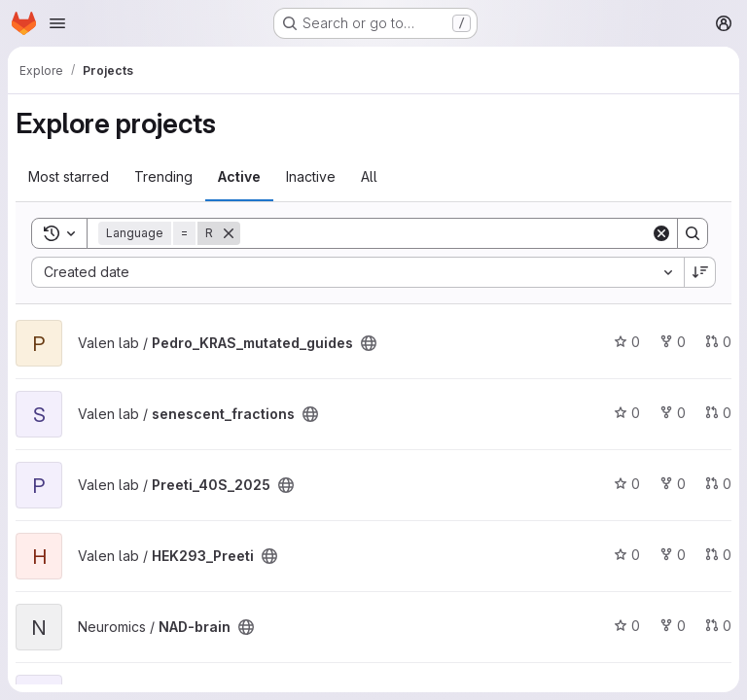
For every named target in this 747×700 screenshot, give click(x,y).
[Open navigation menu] (57, 23)
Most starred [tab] (69, 176)
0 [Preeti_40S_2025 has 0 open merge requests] (718, 484)
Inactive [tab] (311, 176)
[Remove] (229, 233)
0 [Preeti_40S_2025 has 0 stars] (627, 484)
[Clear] (661, 233)
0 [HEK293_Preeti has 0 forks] (673, 555)
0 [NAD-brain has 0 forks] (673, 626)
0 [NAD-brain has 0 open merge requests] (718, 626)
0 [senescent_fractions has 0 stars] (627, 413)
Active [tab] (239, 176)
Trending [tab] (163, 176)
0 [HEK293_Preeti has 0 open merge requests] (718, 555)
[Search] (445, 233)
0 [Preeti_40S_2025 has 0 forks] (673, 484)
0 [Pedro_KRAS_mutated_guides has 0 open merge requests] (718, 342)
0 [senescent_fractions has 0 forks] (673, 413)
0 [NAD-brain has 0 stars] (627, 626)
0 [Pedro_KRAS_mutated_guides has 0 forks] (673, 342)
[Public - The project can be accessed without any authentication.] (369, 343)
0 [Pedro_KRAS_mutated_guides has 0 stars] (627, 342)
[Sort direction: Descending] (700, 272)
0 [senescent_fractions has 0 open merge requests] (718, 413)
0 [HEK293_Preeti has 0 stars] (627, 555)
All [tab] (369, 176)
